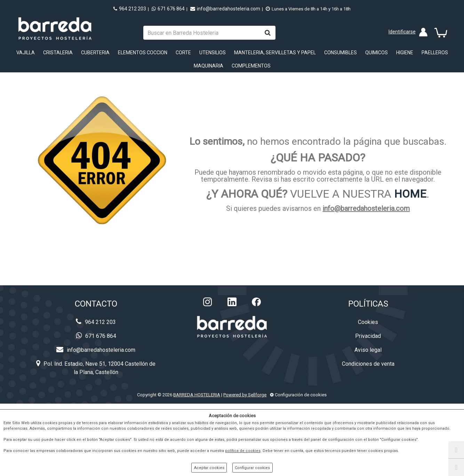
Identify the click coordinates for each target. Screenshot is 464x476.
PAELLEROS (435, 53)
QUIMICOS (377, 53)
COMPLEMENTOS (251, 66)
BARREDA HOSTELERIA (197, 395)
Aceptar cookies (209, 468)
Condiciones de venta (368, 364)
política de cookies (243, 451)
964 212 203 (130, 9)
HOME (410, 194)
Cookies (368, 322)
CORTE (183, 53)
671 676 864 (168, 9)
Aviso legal (368, 350)
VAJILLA (26, 53)
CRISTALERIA (58, 53)
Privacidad (368, 336)
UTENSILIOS (213, 53)
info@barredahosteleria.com (225, 9)
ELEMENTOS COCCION (143, 53)
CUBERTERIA (95, 53)
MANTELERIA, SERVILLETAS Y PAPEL (275, 53)
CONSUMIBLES (341, 53)
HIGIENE (405, 53)
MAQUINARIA (209, 66)
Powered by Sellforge (245, 395)
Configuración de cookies (298, 395)
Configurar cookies (252, 468)
